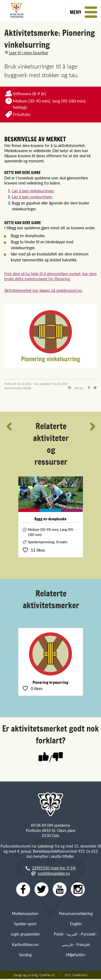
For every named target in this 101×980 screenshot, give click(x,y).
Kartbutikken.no (25, 945)
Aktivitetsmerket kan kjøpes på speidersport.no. (43, 290)
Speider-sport (25, 925)
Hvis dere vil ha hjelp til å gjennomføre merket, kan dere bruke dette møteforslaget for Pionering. (50, 276)
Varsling (25, 956)
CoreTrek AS (47, 976)
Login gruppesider (25, 935)
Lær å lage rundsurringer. (32, 197)
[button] (83, 12)
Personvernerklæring (76, 914)
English (76, 925)
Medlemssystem (25, 914)
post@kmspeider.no (54, 873)
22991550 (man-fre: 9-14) (54, 868)
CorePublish (80, 976)
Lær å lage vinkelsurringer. (33, 191)
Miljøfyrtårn (76, 956)
